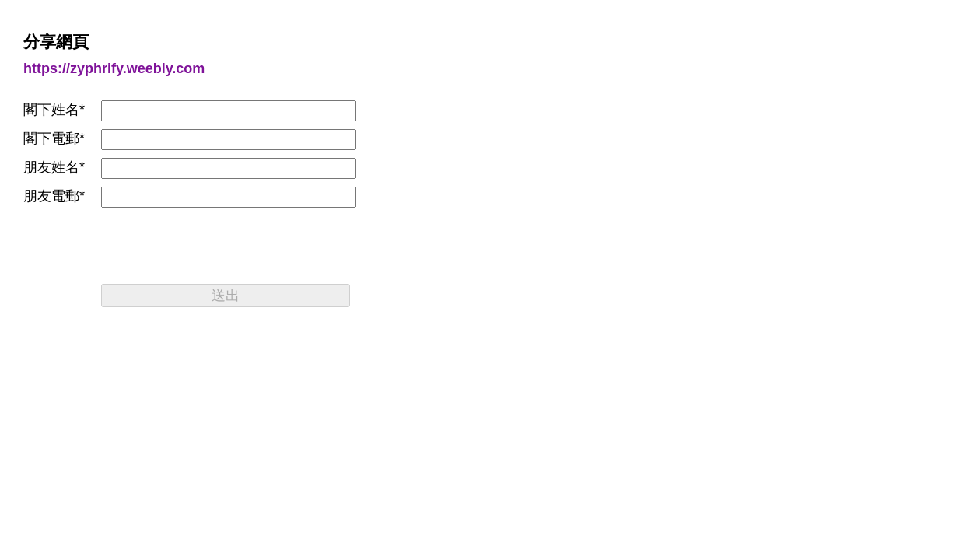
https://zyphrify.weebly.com (114, 68)
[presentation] (219, 246)
